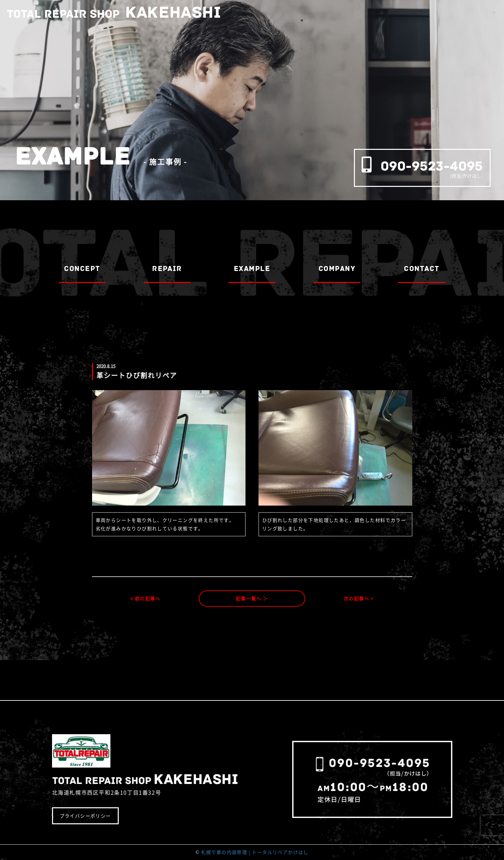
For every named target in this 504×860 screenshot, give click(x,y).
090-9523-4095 (432, 166)
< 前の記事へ (145, 598)
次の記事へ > (359, 598)
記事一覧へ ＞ (252, 598)
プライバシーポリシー (85, 816)
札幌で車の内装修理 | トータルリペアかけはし (255, 852)
